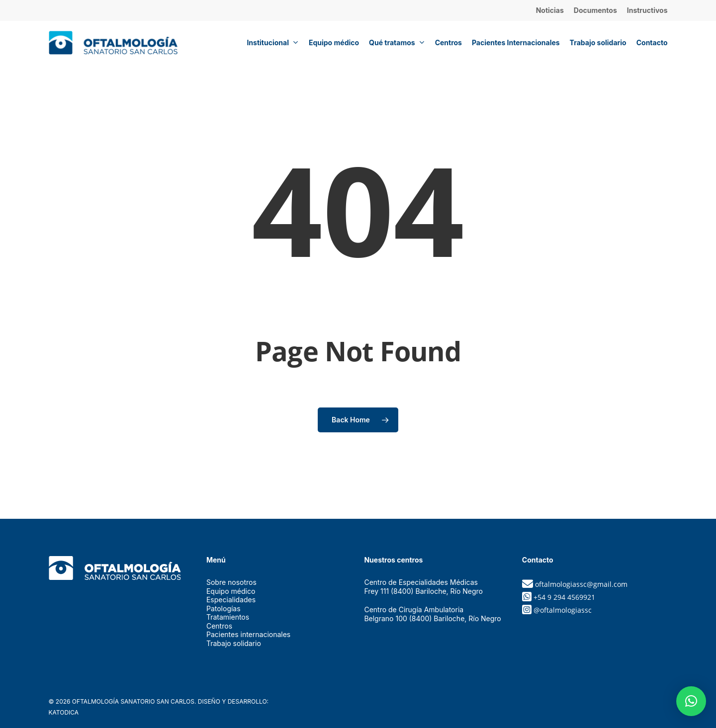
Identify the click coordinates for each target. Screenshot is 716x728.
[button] (691, 701)
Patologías (224, 608)
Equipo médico (231, 591)
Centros (219, 626)
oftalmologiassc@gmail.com (581, 584)
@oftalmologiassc (563, 610)
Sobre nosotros (231, 582)
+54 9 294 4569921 (564, 597)
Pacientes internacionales (248, 634)
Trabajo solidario (234, 643)
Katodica (64, 712)
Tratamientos (228, 617)
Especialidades (231, 600)
